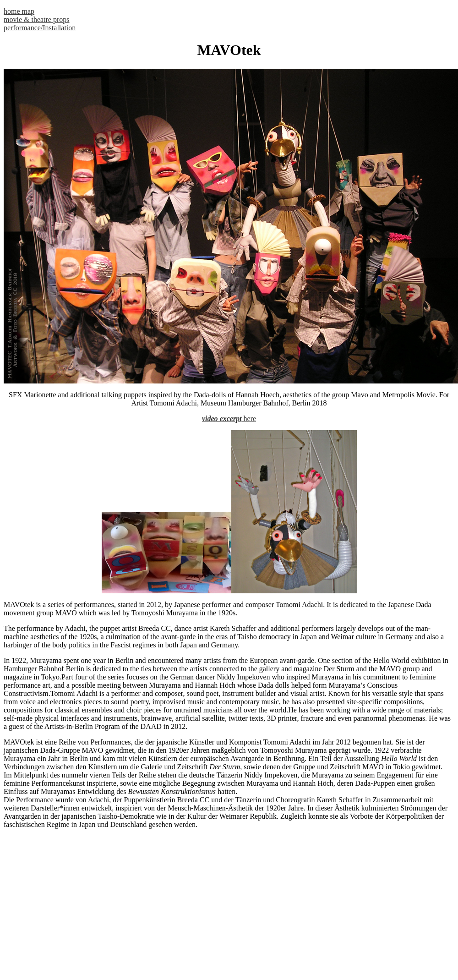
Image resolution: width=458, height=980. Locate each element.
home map (19, 11)
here (249, 419)
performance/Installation (40, 28)
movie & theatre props (37, 19)
